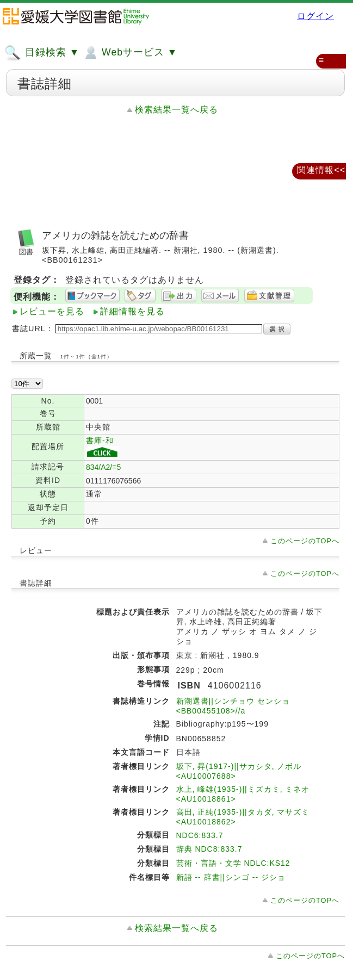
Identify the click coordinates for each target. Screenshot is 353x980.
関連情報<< (321, 170)
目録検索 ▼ (42, 53)
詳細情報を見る (132, 311)
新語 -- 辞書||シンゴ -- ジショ (231, 877)
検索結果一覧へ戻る (176, 110)
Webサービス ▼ (130, 53)
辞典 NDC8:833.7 (209, 849)
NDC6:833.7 (200, 835)
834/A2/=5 (103, 467)
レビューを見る (52, 311)
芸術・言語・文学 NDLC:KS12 (233, 863)
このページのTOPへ (305, 541)
